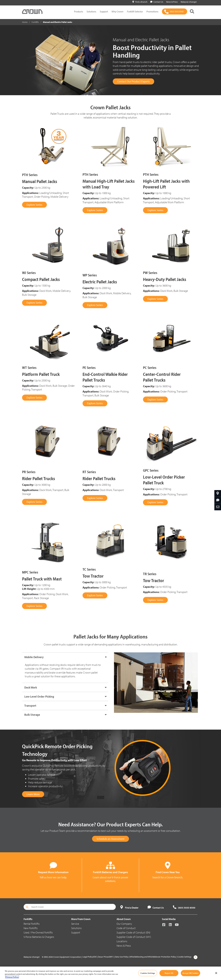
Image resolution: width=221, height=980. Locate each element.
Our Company (124, 924)
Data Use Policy (122, 957)
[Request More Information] (218, 500)
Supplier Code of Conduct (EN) (133, 932)
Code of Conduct (126, 928)
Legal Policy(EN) (90, 957)
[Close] (216, 973)
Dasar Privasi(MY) (106, 957)
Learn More (33, 794)
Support (104, 11)
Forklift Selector (135, 11)
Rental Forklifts (32, 924)
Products (79, 11)
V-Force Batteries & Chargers (39, 937)
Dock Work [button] (31, 687)
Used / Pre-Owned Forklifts (38, 932)
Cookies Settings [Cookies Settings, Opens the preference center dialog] (148, 973)
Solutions (91, 11)
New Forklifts (31, 928)
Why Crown (117, 11)
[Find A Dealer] (218, 493)
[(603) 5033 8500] (175, 11)
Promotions (152, 11)
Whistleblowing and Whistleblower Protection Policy (153, 957)
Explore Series (34, 205)
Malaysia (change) (32, 957)
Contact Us (157, 2)
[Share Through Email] (218, 507)
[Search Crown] (70, 907)
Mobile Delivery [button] (34, 657)
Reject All (169, 973)
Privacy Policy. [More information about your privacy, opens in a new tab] (12, 977)
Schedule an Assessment (110, 839)
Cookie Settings (184, 957)
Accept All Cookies (190, 973)
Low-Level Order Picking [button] (39, 696)
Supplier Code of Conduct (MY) (134, 937)
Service (75, 924)
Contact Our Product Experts (133, 81)
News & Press (124, 946)
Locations (122, 941)
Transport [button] (30, 705)
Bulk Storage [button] (32, 715)
